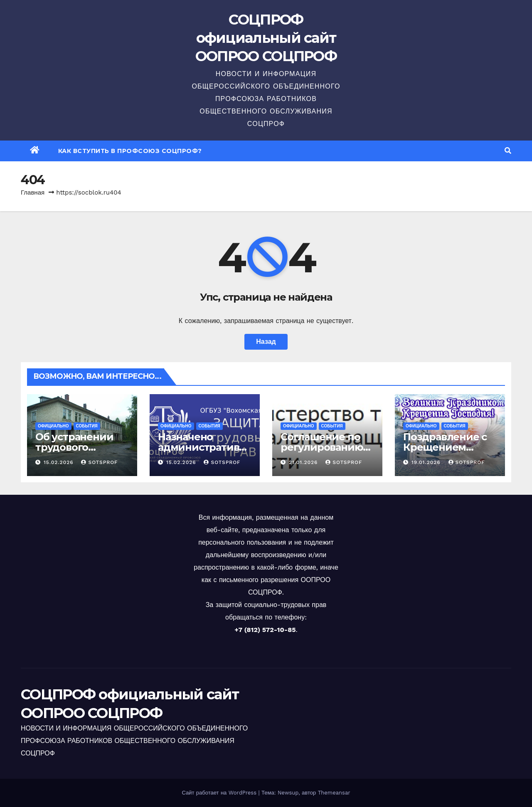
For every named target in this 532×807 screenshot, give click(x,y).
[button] (508, 151)
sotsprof (99, 462)
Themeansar (334, 793)
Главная (33, 192)
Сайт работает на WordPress (220, 793)
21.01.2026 (304, 462)
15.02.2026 (60, 462)
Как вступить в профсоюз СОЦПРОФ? (130, 151)
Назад (266, 342)
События (87, 426)
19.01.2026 (427, 462)
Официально (53, 426)
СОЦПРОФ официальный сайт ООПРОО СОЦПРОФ (266, 38)
